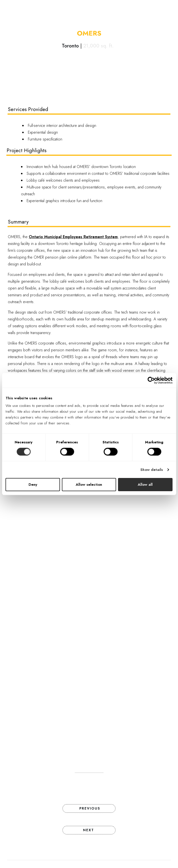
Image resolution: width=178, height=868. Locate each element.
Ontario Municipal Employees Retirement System (73, 237)
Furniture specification (45, 139)
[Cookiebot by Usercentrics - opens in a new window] (151, 380)
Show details (152, 470)
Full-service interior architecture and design (62, 126)
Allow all (145, 485)
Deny (33, 485)
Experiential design (43, 132)
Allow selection (89, 485)
